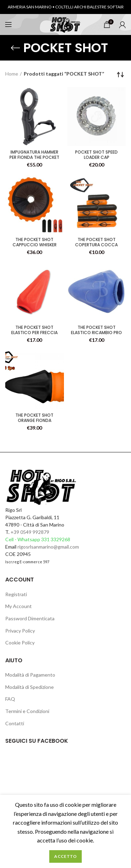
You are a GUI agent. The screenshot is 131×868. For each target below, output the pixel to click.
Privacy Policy (20, 631)
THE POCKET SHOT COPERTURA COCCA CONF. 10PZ (96, 245)
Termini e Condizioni (27, 711)
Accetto (65, 856)
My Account (19, 606)
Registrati (16, 594)
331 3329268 (56, 539)
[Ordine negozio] (121, 75)
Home (12, 74)
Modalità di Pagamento (30, 675)
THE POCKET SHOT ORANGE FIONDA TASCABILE (34, 420)
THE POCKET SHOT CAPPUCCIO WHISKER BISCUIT (35, 245)
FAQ (10, 699)
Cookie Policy (20, 643)
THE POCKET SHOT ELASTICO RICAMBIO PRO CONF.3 (96, 333)
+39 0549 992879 (30, 532)
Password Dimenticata (30, 618)
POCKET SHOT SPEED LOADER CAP (96, 155)
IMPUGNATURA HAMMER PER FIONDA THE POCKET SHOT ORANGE (34, 157)
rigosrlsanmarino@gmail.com (48, 547)
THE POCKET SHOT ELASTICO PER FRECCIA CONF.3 (34, 333)
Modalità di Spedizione (30, 687)
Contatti (15, 723)
